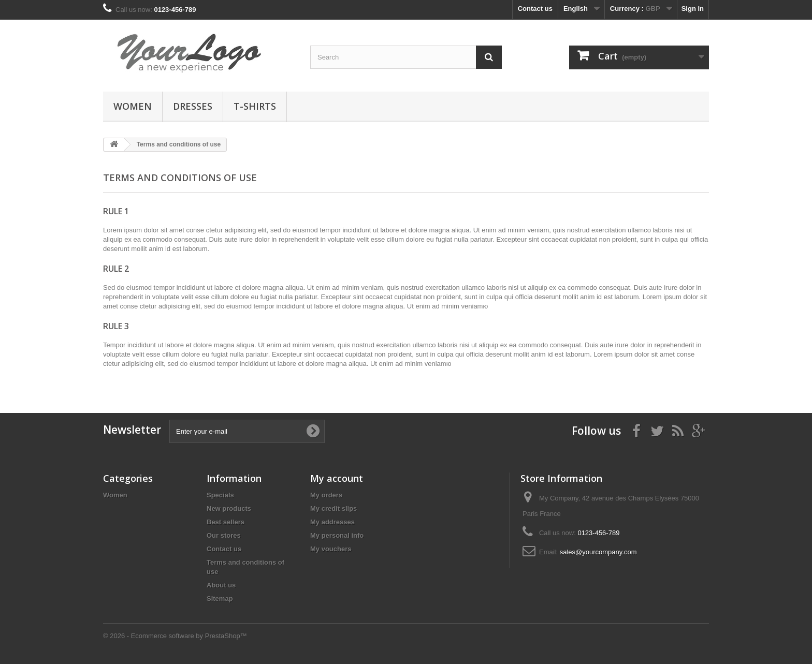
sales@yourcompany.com (598, 552)
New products (229, 508)
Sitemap (220, 599)
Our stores (224, 535)
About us (221, 585)
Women (133, 106)
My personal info (337, 535)
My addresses (332, 522)
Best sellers (226, 522)
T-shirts (255, 106)
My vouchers (331, 549)
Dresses (193, 106)
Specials (220, 495)
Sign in (693, 9)
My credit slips (334, 508)
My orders (326, 495)
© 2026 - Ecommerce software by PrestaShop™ (175, 636)
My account (337, 478)
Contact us (535, 9)
